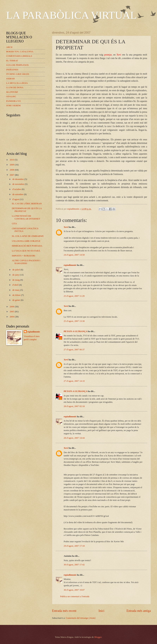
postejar (108, 55)
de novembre (19, 184)
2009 (12, 165)
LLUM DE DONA (15, 87)
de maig (16, 280)
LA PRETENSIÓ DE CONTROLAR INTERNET (26, 217)
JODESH (10, 79)
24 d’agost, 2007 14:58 (74, 255)
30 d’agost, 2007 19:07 (74, 590)
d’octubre (17, 189)
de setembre (18, 194)
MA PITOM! (12, 92)
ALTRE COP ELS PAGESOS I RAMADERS (26, 262)
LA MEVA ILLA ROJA (17, 83)
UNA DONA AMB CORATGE (26, 241)
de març (16, 290)
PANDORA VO (13, 101)
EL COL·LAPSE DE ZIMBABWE (28, 236)
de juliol (16, 270)
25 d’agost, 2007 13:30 (74, 321)
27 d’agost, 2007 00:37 (74, 350)
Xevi (119, 55)
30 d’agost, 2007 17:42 (74, 565)
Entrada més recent (64, 611)
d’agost (16, 199)
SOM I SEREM (13, 106)
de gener (16, 300)
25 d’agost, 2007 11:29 (74, 296)
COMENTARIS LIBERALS (19, 56)
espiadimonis (70, 265)
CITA (14, 224)
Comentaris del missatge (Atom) (81, 618)
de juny (16, 275)
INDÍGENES (12, 70)
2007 (12, 175)
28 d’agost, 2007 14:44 (74, 438)
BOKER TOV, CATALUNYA (20, 52)
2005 (12, 312)
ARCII (9, 47)
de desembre (18, 179)
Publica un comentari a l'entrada (75, 596)
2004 (12, 317)
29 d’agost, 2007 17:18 (74, 546)
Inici (101, 611)
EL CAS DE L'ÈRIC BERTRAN (27, 204)
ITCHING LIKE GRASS (18, 74)
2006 (12, 307)
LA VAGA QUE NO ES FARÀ (26, 251)
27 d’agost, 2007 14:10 (74, 381)
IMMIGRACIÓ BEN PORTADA (27, 246)
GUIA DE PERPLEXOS (17, 65)
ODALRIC (11, 96)
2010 (12, 160)
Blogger (98, 637)
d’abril (16, 285)
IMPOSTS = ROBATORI (23, 256)
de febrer (17, 295)
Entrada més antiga (139, 611)
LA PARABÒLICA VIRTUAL (71, 15)
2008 (12, 170)
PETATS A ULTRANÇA (76, 331)
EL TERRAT (12, 61)
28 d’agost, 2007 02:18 (74, 406)
